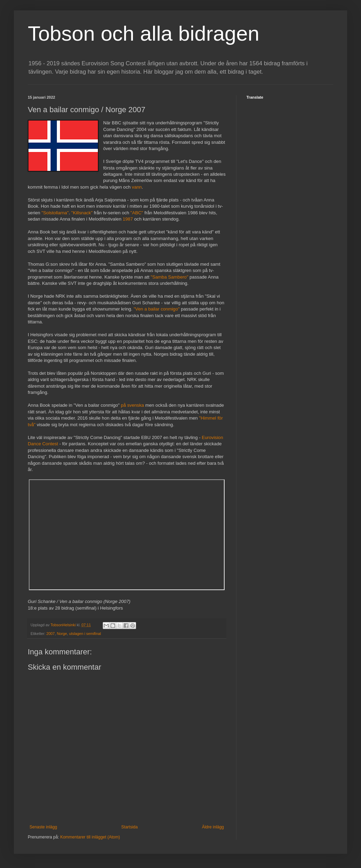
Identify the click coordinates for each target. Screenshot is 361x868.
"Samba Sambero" (169, 277)
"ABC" (137, 213)
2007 (51, 634)
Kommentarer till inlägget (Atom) (90, 837)
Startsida (129, 827)
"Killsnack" (82, 213)
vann (137, 187)
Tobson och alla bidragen (144, 34)
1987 (128, 219)
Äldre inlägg (213, 827)
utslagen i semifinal (85, 634)
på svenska (132, 405)
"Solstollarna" (55, 213)
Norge (62, 634)
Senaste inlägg (43, 827)
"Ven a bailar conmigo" (157, 309)
